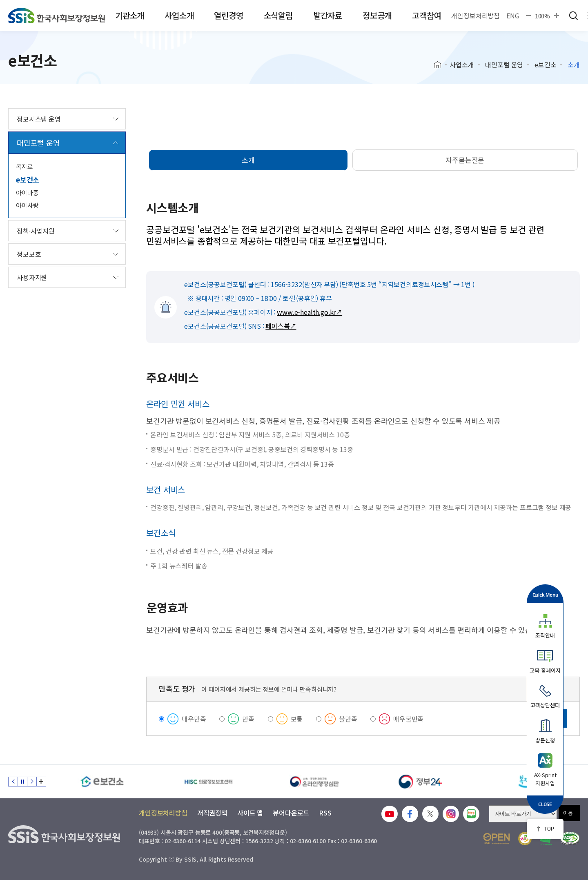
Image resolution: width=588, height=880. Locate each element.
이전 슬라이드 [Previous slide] (13, 782)
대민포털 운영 (504, 65)
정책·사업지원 (36, 231)
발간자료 (328, 15)
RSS (325, 813)
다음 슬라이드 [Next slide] (32, 782)
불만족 (348, 719)
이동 (568, 813)
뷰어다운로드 (291, 813)
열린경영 (228, 15)
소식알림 (278, 15)
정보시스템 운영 (39, 119)
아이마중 (27, 193)
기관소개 (130, 15)
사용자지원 (32, 277)
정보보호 (29, 254)
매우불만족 (408, 719)
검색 (573, 16)
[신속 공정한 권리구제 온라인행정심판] (314, 782)
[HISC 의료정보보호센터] (208, 782)
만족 (248, 719)
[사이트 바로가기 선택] (523, 814)
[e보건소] (102, 782)
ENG (513, 16)
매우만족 (194, 719)
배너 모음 (41, 782)
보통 (297, 719)
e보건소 (545, 65)
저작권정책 (212, 813)
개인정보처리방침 (476, 16)
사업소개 (179, 15)
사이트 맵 (250, 813)
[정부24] (421, 782)
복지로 (24, 166)
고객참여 (427, 15)
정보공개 (377, 15)
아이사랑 (27, 205)
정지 (22, 782)
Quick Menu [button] (545, 595)
